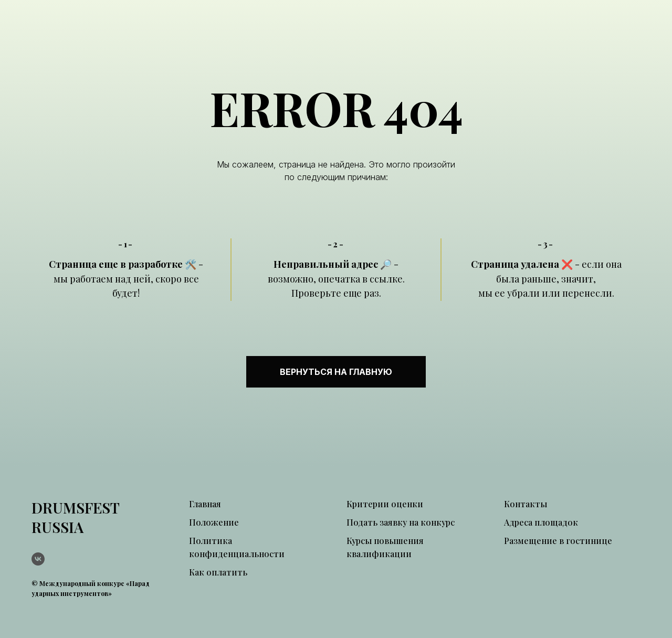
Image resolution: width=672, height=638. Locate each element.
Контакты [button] (526, 504)
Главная (205, 504)
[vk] (38, 559)
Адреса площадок (541, 522)
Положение (214, 522)
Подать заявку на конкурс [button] (401, 522)
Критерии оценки (385, 504)
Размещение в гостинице (558, 541)
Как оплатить (218, 572)
